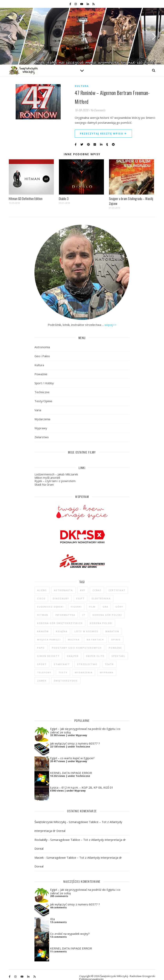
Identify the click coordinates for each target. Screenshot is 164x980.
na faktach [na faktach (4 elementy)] (95, 640)
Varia (38, 410)
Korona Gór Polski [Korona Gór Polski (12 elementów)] (107, 615)
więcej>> (110, 325)
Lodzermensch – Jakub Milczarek (56, 474)
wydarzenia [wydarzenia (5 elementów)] (84, 672)
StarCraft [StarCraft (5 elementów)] (62, 664)
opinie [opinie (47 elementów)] (116, 640)
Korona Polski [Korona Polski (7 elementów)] (101, 623)
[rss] (93, 4)
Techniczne (42, 392)
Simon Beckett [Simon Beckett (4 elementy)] (48, 656)
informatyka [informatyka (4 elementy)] (65, 615)
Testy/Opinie (43, 401)
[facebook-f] (71, 4)
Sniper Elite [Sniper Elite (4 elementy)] (95, 656)
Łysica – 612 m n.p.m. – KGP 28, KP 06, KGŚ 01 (82, 782)
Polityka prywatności (91, 973)
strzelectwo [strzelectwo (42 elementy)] (87, 664)
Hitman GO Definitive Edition (26, 199)
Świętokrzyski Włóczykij (50, 816)
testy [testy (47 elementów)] (63, 672)
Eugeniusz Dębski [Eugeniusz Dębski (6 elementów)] (50, 607)
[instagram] (76, 4)
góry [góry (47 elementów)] (119, 607)
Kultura (82, 86)
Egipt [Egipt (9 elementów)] (80, 598)
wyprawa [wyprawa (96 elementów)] (107, 672)
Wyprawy (41, 428)
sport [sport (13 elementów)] (42, 664)
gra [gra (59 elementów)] (105, 607)
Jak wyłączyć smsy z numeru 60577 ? (75, 737)
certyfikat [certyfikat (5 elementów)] (117, 590)
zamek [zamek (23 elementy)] (42, 681)
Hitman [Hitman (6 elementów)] (43, 615)
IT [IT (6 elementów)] (84, 615)
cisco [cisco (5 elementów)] (41, 598)
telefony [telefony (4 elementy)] (44, 672)
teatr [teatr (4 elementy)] (109, 664)
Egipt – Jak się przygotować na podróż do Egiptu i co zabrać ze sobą (85, 724)
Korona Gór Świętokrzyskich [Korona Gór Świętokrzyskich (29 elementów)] (60, 623)
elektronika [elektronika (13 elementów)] (101, 598)
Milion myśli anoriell (47, 478)
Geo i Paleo (42, 356)
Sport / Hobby (44, 383)
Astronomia (42, 347)
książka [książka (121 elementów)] (62, 631)
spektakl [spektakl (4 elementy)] (118, 656)
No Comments (98, 110)
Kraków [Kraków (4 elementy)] (43, 631)
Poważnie (41, 374)
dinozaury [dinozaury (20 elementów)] (61, 598)
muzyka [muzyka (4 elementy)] (74, 640)
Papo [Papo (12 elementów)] (41, 648)
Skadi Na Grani (44, 484)
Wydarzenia (42, 419)
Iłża (52, 913)
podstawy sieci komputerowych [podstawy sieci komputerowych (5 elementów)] (77, 648)
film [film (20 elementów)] (92, 607)
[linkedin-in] (88, 4)
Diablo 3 (64, 199)
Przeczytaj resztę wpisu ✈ (103, 133)
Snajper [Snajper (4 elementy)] (73, 656)
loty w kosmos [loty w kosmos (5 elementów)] (86, 631)
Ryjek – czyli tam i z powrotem (55, 481)
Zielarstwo (42, 437)
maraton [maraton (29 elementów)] (112, 631)
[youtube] (82, 4)
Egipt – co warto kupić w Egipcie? (72, 752)
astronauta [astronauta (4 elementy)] (63, 590)
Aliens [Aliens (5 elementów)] (42, 590)
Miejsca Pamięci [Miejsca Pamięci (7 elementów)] (49, 640)
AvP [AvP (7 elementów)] (83, 590)
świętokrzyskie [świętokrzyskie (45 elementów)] (66, 681)
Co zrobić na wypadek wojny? (70, 928)
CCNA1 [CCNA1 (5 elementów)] (97, 590)
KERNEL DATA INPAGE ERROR (71, 767)
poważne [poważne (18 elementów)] (115, 648)
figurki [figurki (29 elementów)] (76, 607)
